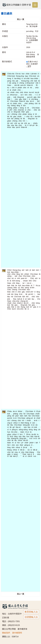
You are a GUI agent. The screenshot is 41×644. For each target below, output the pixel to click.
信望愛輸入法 (31, 617)
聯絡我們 (6, 633)
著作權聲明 (17, 633)
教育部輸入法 (31, 612)
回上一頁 (21, 19)
